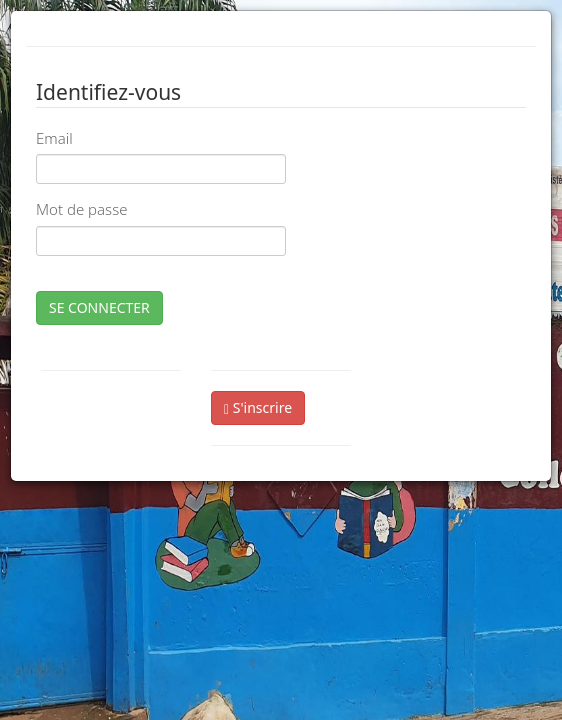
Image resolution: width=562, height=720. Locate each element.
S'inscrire (258, 407)
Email (54, 138)
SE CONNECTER (99, 307)
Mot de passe (81, 209)
